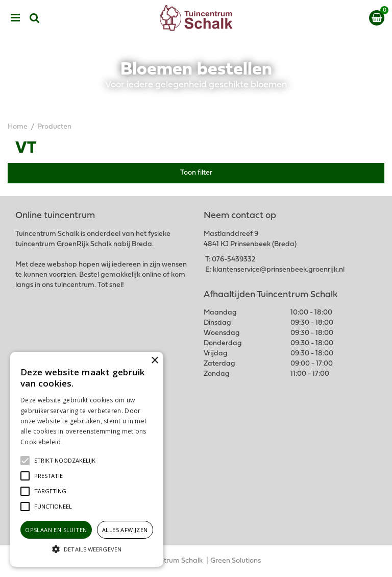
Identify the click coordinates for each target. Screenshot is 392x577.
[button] (65, 461)
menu (15, 18)
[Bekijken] (377, 18)
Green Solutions (236, 561)
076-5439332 (234, 260)
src (35, 18)
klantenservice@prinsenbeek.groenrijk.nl (279, 270)
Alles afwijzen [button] (125, 530)
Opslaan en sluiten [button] (56, 530)
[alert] (87, 459)
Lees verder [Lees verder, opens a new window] (82, 442)
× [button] (154, 361)
